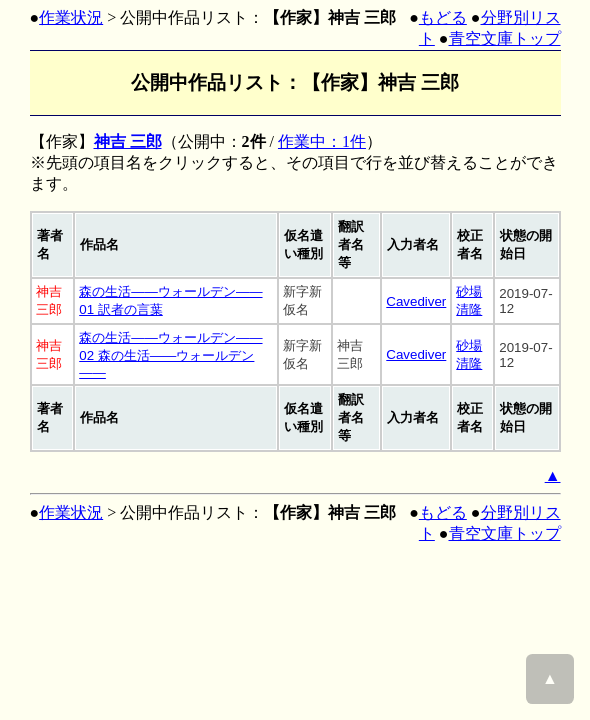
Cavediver (416, 301)
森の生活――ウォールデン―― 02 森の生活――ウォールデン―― (170, 355)
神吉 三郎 (128, 141)
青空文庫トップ (505, 38)
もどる (443, 17)
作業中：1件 (322, 141)
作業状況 (71, 17)
